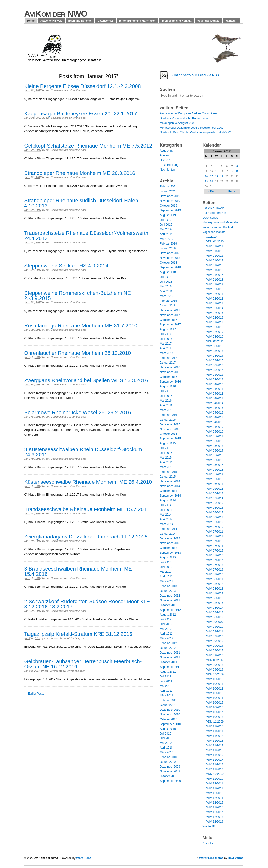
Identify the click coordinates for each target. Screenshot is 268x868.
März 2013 (167, 581)
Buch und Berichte (80, 21)
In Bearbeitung (169, 165)
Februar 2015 (168, 472)
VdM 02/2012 (215, 299)
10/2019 (211, 237)
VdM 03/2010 (215, 337)
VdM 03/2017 (215, 370)
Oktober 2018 (169, 263)
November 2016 (170, 372)
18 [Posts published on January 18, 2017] (217, 176)
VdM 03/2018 (215, 375)
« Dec (211, 191)
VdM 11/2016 (215, 755)
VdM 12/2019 (215, 822)
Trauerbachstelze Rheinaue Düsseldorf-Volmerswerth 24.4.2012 (86, 236)
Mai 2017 (166, 344)
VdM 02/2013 (215, 303)
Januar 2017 (168, 363)
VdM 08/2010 (215, 574)
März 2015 (167, 467)
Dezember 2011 (170, 653)
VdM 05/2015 (215, 455)
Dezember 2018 (170, 253)
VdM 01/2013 (215, 256)
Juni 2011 (166, 681)
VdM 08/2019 (215, 617)
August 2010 (168, 729)
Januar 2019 (168, 248)
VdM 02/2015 (215, 313)
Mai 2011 (166, 686)
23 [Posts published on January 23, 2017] (206, 181)
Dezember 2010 (170, 710)
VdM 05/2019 (215, 474)
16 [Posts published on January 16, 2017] (206, 176)
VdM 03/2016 (215, 365)
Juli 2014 (166, 505)
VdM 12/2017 (215, 812)
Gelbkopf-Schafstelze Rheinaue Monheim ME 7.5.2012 (88, 146)
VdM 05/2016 (215, 460)
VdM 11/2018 (215, 764)
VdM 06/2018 (215, 517)
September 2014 (170, 496)
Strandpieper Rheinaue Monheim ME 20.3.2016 (80, 173)
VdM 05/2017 (215, 465)
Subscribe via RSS (195, 75)
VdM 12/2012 (215, 788)
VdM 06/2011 (215, 484)
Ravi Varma (236, 858)
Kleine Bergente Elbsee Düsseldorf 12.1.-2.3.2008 (83, 86)
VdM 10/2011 (215, 684)
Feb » (232, 191)
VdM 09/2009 (215, 622)
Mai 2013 (166, 572)
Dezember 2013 (170, 538)
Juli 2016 (166, 391)
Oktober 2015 (169, 434)
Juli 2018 (166, 277)
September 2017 (170, 325)
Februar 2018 (168, 301)
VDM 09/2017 (215, 660)
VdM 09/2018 (215, 665)
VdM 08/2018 (215, 612)
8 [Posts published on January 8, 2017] (237, 166)
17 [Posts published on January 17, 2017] (211, 176)
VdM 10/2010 (215, 679)
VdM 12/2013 (215, 793)
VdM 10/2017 (215, 712)
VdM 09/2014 (215, 646)
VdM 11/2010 (215, 726)
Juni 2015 (166, 453)
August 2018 (168, 272)
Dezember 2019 (170, 196)
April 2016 (166, 405)
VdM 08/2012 (215, 584)
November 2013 (170, 543)
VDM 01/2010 (215, 242)
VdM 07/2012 (215, 536)
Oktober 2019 (169, 206)
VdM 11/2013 (215, 741)
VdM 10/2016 (215, 707)
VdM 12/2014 (215, 798)
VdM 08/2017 (215, 608)
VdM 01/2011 (215, 246)
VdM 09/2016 (215, 655)
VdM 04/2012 (215, 394)
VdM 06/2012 (215, 489)
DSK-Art (165, 160)
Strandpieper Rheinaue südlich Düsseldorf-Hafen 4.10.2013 (81, 203)
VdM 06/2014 (215, 498)
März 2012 (167, 638)
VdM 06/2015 (215, 503)
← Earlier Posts (34, 694)
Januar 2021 (168, 191)
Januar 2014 (168, 534)
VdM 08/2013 (215, 589)
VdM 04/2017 (215, 417)
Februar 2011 (168, 700)
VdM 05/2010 (215, 432)
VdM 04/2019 (215, 427)
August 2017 (168, 329)
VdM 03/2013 (215, 351)
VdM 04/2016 (215, 413)
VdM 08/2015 (215, 598)
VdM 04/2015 (215, 408)
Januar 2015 (168, 477)
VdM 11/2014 (215, 745)
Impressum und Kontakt (177, 21)
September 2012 (170, 610)
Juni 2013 (166, 567)
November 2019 (170, 201)
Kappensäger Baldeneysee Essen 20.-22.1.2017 (81, 114)
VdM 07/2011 (215, 532)
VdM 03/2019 (215, 380)
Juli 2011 (166, 676)
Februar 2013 (168, 586)
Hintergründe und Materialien (137, 21)
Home (31, 21)
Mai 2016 (166, 401)
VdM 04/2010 (215, 384)
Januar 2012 (168, 648)
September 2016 (170, 382)
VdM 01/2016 (215, 270)
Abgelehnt (166, 151)
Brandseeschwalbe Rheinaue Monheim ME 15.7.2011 (87, 509)
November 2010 (170, 715)
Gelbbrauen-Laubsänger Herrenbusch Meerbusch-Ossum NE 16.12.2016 (83, 664)
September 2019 (170, 210)
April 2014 (166, 519)
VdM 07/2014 (215, 546)
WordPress (84, 858)
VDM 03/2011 (215, 341)
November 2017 (170, 315)
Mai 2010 (166, 743)
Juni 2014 (166, 510)
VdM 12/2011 (215, 784)
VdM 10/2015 (215, 703)
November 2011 (170, 657)
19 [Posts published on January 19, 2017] (222, 176)
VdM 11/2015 (215, 750)
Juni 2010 (166, 738)
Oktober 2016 (169, 377)
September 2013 (170, 553)
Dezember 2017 (170, 310)
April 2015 (166, 462)
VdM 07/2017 (215, 560)
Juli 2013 (166, 562)
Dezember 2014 (170, 481)
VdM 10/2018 (215, 717)
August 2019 (168, 215)
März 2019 (167, 239)
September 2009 (170, 781)
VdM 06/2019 (215, 522)
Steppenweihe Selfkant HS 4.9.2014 (66, 266)
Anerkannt (166, 155)
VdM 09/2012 (215, 636)
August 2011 (168, 672)
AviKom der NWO (56, 14)
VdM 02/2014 (215, 308)
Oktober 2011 (169, 662)
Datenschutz (105, 21)
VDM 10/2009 (215, 674)
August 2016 (168, 386)
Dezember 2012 (170, 596)
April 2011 (166, 691)
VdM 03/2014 (215, 356)
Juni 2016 (166, 396)
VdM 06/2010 (215, 479)
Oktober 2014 (169, 491)
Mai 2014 (166, 515)
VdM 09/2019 (215, 670)
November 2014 (170, 486)
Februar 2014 (168, 529)
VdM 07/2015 (215, 551)
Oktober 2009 (169, 776)
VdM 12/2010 (215, 779)
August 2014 (168, 500)
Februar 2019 (168, 244)
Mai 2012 (166, 629)
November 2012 (170, 600)
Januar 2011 (168, 705)
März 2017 (167, 353)
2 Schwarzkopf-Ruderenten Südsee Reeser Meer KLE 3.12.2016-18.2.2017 (87, 604)
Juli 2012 (166, 619)
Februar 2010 (168, 757)
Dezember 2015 (170, 424)
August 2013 (168, 557)
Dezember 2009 (170, 767)
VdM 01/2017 (215, 275)
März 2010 (167, 752)
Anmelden (209, 843)
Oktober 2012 (169, 605)
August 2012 (168, 615)
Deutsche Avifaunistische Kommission (184, 118)
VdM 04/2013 (215, 398)
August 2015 (168, 443)
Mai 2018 (166, 286)
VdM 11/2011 (215, 731)
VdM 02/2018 (215, 327)
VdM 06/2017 (215, 513)
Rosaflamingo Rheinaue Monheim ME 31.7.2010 (81, 326)
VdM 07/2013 (215, 541)
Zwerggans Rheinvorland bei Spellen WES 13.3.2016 (86, 380)
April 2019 (166, 234)
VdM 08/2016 (215, 603)
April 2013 (166, 577)
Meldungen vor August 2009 (178, 123)
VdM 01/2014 (215, 261)
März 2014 (167, 524)
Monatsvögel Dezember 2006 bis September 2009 (192, 128)
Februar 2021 (168, 187)
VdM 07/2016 (215, 555)
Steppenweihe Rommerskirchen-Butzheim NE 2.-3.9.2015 (78, 296)
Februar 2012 (168, 643)
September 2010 (170, 724)
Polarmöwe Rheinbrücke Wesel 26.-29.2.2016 (78, 412)
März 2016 (167, 410)
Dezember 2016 (170, 367)
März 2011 (167, 695)
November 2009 (170, 771)
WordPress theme (211, 858)
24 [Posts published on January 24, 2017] (211, 181)
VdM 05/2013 (215, 446)
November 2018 (170, 258)
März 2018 (167, 296)
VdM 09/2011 (215, 631)
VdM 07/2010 (215, 527)
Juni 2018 (166, 282)
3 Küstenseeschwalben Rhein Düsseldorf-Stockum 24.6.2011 (83, 452)
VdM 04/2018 (215, 422)
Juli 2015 (166, 448)
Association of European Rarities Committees (189, 113)
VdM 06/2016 (215, 508)
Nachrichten (167, 170)
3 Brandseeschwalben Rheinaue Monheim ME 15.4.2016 (78, 571)
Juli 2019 (166, 220)
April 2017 (166, 348)
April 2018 (166, 291)
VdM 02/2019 (215, 332)
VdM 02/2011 (215, 294)
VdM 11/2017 (215, 760)
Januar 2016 (168, 420)
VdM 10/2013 (215, 693)
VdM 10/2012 (215, 689)
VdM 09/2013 (215, 641)
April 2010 (166, 748)
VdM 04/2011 (215, 389)
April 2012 (166, 634)
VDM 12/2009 (215, 774)
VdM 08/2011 (215, 579)
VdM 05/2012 (215, 441)
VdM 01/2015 (215, 265)
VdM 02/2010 (215, 289)
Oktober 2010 (169, 719)
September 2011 (170, 667)
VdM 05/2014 (215, 451)
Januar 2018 (168, 306)
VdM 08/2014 (215, 593)
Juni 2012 (166, 624)
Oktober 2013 (169, 548)
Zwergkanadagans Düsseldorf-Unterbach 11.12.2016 (86, 537)
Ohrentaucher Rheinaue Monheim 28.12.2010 (78, 353)
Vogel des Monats (208, 21)
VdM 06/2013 (215, 493)
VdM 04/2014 (215, 403)
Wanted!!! (231, 21)
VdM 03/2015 (215, 360)
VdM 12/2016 (215, 807)
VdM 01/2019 (215, 284)
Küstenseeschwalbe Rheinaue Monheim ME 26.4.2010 (88, 482)
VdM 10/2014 (215, 698)
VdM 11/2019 (215, 769)
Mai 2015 (166, 458)
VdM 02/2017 (215, 322)
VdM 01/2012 (215, 251)
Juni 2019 (166, 225)
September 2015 (170, 439)
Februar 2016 (168, 415)
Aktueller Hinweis (51, 21)
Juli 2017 (166, 334)
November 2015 (170, 429)
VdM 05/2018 (215, 470)
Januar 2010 (168, 762)
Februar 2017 (168, 358)
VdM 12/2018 (215, 817)
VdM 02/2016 (215, 318)
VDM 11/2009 (215, 722)
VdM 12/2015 (215, 803)
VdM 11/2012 (215, 736)
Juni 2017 (166, 339)
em (48, 90)
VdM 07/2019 (215, 570)
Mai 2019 (166, 229)
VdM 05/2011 (215, 436)
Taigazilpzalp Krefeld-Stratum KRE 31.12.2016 (78, 634)
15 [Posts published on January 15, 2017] (237, 171)
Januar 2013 (168, 591)
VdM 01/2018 (215, 280)
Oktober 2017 (169, 320)
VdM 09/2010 (215, 627)
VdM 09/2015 (215, 651)
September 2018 (170, 267)
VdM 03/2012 (215, 346)
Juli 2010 (166, 734)
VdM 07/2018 (215, 565)
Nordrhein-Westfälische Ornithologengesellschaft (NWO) (196, 133)
